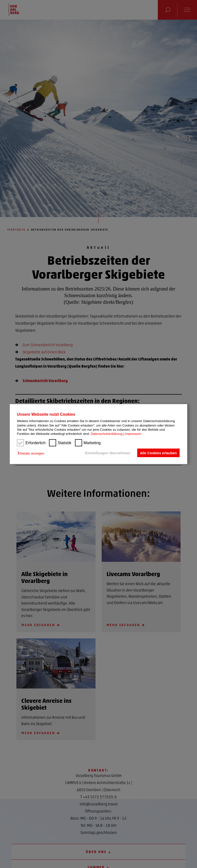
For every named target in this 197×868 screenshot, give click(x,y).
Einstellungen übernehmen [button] (108, 453)
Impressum (133, 434)
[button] (32, 453)
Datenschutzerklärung (107, 434)
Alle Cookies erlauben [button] (158, 453)
